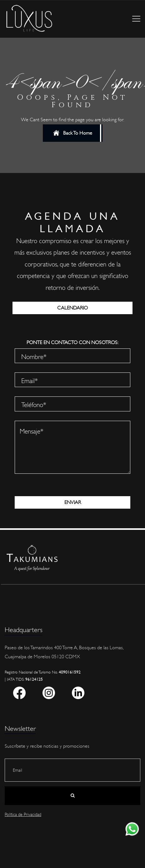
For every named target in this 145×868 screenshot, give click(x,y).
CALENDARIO (72, 308)
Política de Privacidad (23, 815)
